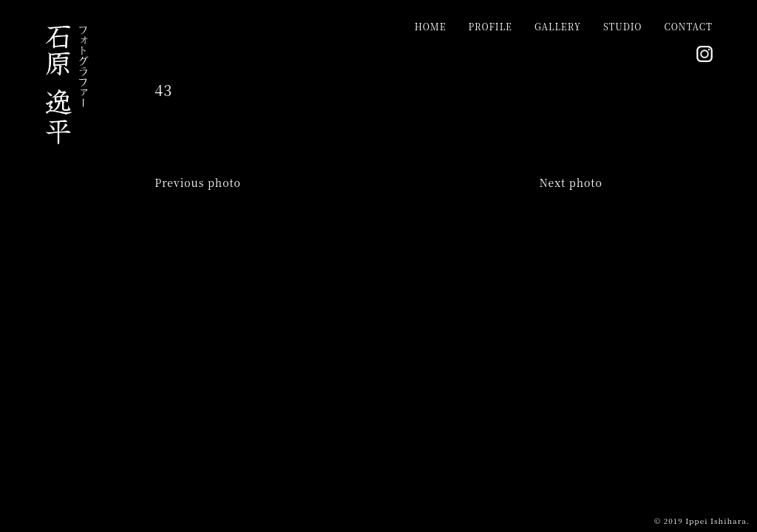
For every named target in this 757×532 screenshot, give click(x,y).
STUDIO (623, 26)
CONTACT (689, 26)
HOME (431, 26)
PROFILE (490, 26)
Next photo (571, 183)
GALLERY (558, 26)
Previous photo (198, 183)
